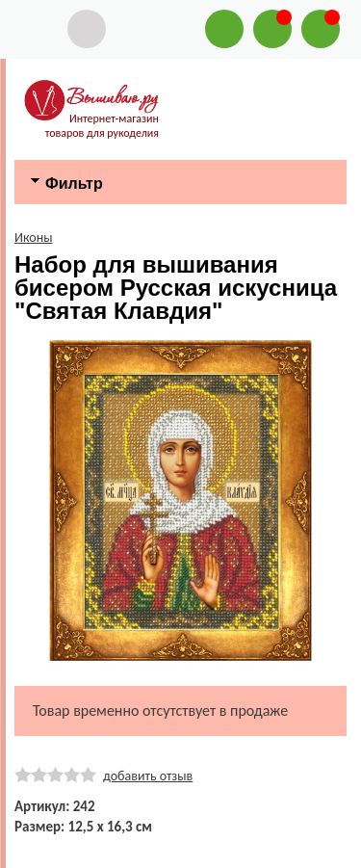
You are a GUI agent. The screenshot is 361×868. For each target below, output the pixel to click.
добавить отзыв (148, 776)
